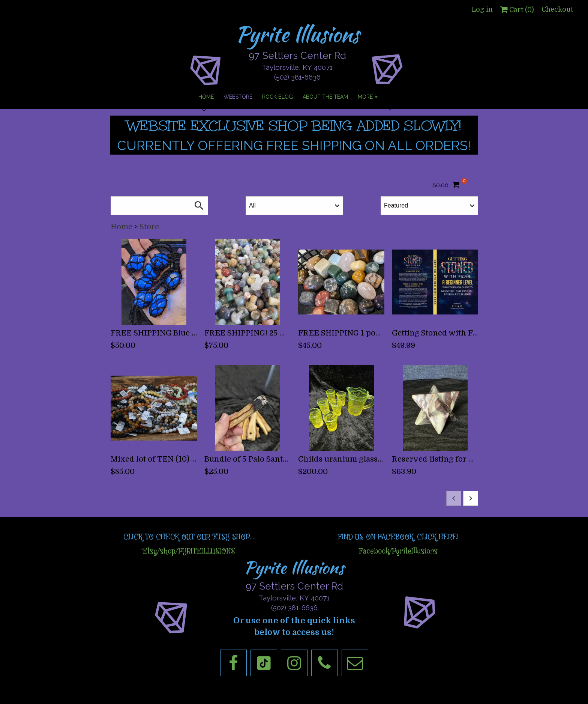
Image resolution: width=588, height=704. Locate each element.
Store (149, 227)
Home (121, 227)
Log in (482, 9)
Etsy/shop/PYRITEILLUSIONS (189, 551)
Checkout (557, 9)
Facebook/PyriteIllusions (398, 551)
